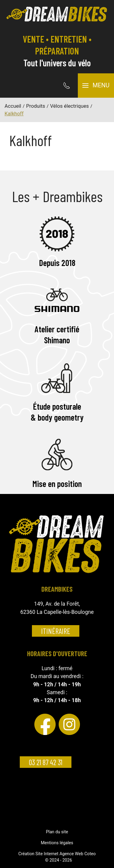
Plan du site (57, 832)
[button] (96, 86)
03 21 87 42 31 (46, 762)
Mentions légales (57, 843)
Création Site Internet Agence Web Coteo (57, 854)
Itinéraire (56, 631)
